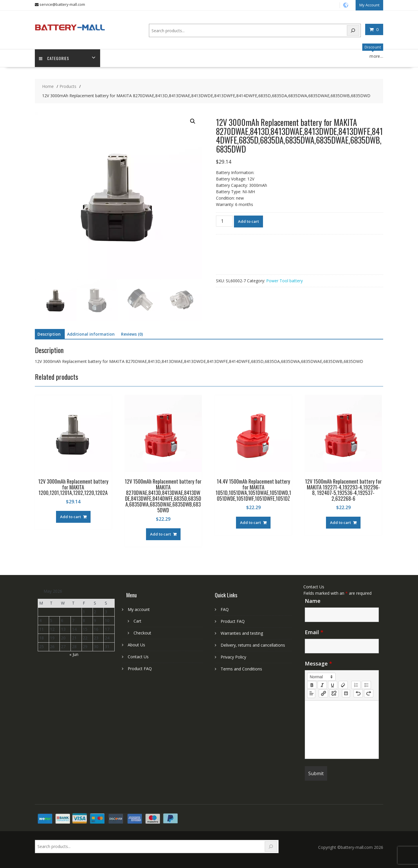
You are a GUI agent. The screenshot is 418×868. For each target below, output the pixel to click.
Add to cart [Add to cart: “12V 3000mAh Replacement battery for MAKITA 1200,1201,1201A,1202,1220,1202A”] (71, 517)
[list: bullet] (366, 685)
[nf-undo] (358, 693)
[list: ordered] (356, 685)
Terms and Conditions (241, 669)
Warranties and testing (242, 633)
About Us (136, 645)
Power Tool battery (284, 281)
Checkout (142, 633)
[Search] (353, 30)
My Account (369, 5)
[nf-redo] (369, 693)
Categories (54, 58)
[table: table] (346, 693)
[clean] (343, 685)
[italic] (322, 685)
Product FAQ (140, 669)
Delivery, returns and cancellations (253, 645)
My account (139, 609)
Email (314, 632)
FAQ (225, 609)
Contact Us (138, 657)
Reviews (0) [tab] (132, 334)
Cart (137, 621)
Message (318, 663)
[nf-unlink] (334, 693)
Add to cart (248, 221)
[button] (193, 121)
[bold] (312, 685)
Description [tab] (49, 334)
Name (313, 601)
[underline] (333, 685)
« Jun (74, 654)
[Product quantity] (224, 221)
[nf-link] (323, 693)
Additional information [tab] (91, 334)
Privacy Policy (233, 657)
